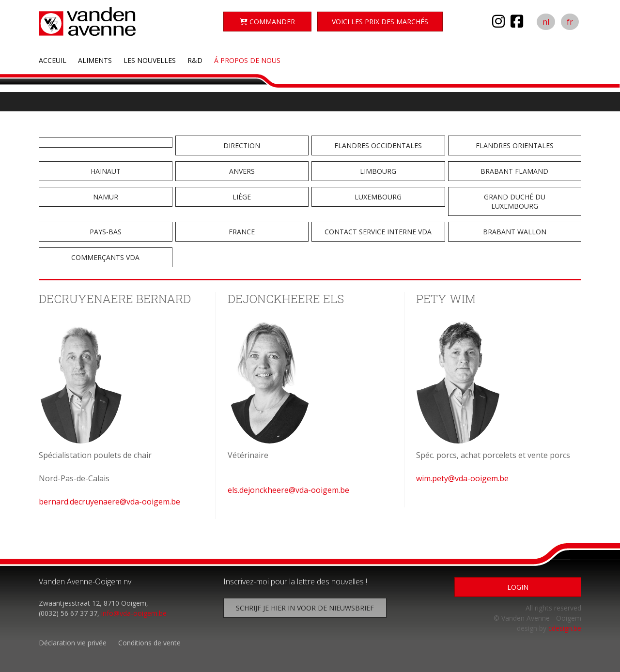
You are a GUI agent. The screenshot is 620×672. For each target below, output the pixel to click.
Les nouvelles (150, 60)
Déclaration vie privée (73, 643)
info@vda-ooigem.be (134, 613)
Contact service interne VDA (378, 232)
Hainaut (106, 171)
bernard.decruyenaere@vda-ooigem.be (109, 502)
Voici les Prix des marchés (380, 22)
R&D (195, 60)
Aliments (95, 60)
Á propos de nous (247, 60)
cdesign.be (565, 628)
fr (570, 22)
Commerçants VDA (105, 257)
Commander (267, 22)
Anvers (242, 171)
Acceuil (53, 60)
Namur (106, 197)
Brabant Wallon (515, 232)
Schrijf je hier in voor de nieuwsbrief (305, 608)
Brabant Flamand (514, 171)
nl (546, 22)
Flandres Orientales (515, 145)
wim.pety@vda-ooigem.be (462, 478)
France (242, 232)
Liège (242, 197)
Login (518, 587)
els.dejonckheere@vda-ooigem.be (288, 490)
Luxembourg (378, 197)
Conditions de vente (149, 643)
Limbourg (378, 171)
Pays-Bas (106, 232)
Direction (242, 145)
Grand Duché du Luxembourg (515, 201)
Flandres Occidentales (378, 145)
